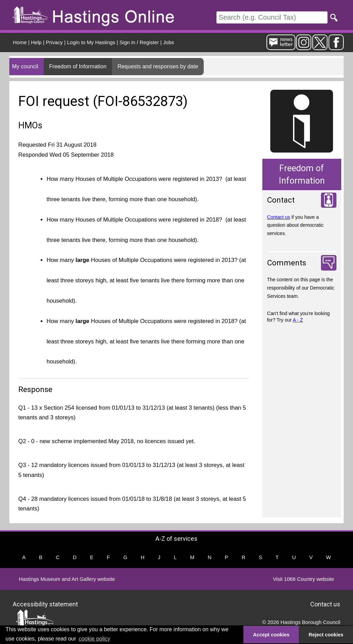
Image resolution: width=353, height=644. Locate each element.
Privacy (54, 42)
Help (36, 42)
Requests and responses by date (158, 66)
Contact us (279, 217)
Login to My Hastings (91, 42)
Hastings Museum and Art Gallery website (67, 579)
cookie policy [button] (94, 639)
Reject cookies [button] (326, 635)
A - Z (298, 320)
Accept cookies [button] (271, 635)
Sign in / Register (139, 42)
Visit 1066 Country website (304, 579)
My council (25, 66)
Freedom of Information (78, 66)
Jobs (169, 42)
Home (20, 42)
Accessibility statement (45, 604)
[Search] (272, 17)
